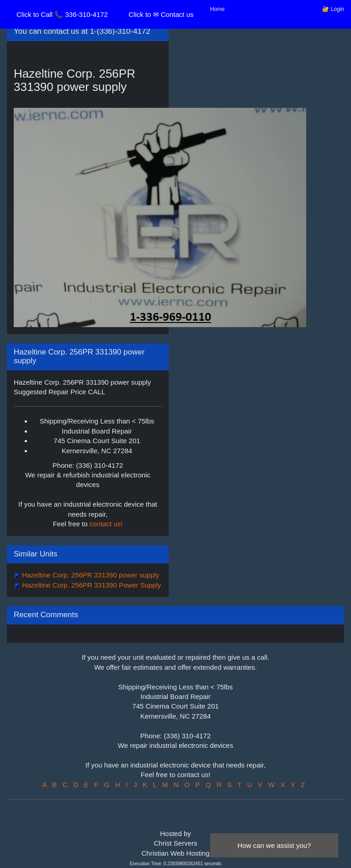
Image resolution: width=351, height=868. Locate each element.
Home (218, 9)
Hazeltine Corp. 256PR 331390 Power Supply (91, 585)
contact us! (106, 524)
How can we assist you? (274, 845)
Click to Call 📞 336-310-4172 (62, 14)
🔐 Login (333, 9)
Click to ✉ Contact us (161, 14)
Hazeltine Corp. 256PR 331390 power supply (90, 575)
